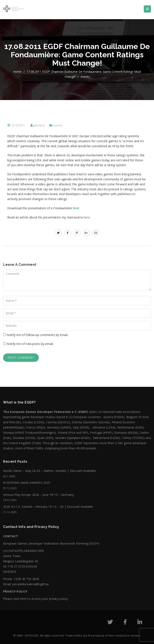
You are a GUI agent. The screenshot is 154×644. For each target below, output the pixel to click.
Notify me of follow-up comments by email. (37, 335)
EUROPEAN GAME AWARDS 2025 (27, 483)
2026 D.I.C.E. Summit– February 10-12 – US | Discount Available (48, 507)
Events (85, 77)
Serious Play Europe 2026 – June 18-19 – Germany (38, 495)
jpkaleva (39, 125)
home (17, 72)
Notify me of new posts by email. (30, 344)
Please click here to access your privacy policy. (36, 599)
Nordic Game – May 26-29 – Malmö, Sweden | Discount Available (49, 471)
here (76, 208)
